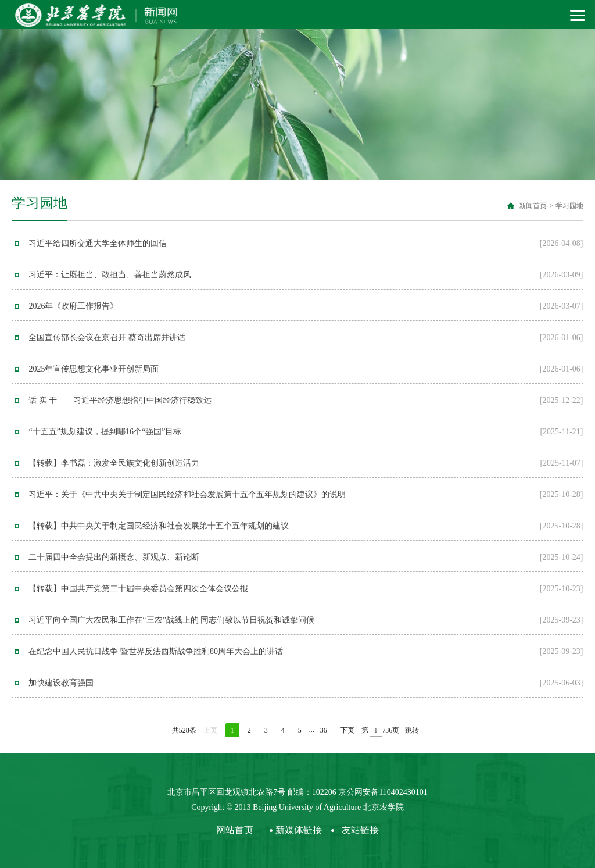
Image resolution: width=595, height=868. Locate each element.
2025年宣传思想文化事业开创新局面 (94, 369)
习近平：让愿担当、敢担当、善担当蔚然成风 (110, 275)
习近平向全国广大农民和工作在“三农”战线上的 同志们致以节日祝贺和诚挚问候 (171, 620)
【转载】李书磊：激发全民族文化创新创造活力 (114, 463)
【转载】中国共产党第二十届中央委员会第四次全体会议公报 (138, 589)
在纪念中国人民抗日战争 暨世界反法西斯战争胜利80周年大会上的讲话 (156, 651)
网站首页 (235, 830)
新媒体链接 (299, 830)
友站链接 (360, 830)
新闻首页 (533, 206)
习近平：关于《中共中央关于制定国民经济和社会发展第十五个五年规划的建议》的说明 (187, 494)
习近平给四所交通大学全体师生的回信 (98, 243)
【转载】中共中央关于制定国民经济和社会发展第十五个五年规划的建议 (159, 526)
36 (324, 730)
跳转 (412, 730)
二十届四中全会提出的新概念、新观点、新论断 (114, 557)
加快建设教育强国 (61, 683)
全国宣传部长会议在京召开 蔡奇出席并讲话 (107, 337)
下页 (347, 730)
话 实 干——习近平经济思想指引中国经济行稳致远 (120, 400)
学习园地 (569, 206)
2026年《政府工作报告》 (73, 306)
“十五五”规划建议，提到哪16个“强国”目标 (105, 432)
